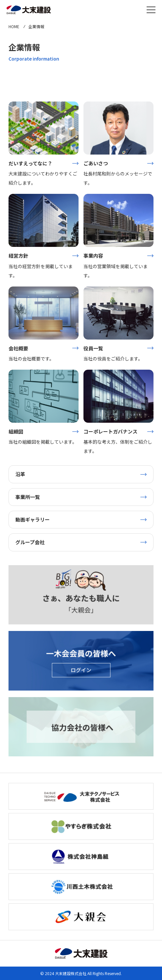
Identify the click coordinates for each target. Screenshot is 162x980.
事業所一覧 (28, 497)
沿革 (20, 474)
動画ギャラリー (33, 519)
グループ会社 (30, 542)
